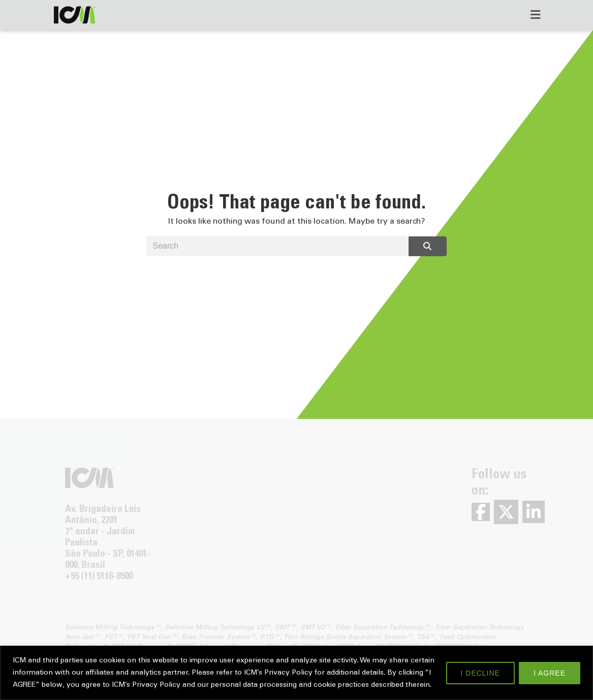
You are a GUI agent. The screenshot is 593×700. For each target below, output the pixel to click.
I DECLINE (480, 673)
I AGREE (550, 673)
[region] (296, 673)
